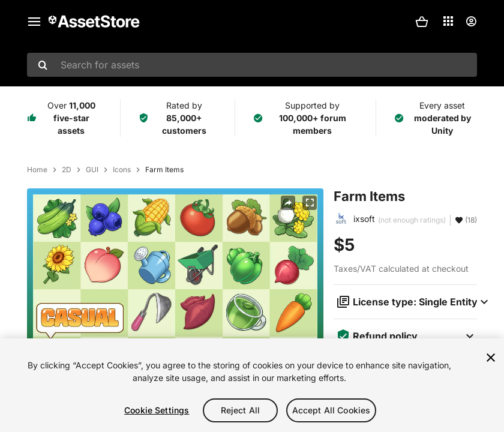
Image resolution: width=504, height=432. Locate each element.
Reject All (240, 411)
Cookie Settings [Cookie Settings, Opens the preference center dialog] (157, 411)
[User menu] (471, 22)
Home (37, 170)
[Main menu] (34, 22)
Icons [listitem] (122, 170)
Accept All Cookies (331, 411)
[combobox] (252, 65)
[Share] (288, 203)
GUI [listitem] (92, 170)
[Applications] (448, 21)
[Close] (491, 359)
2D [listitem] (67, 170)
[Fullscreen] (310, 203)
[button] (422, 22)
